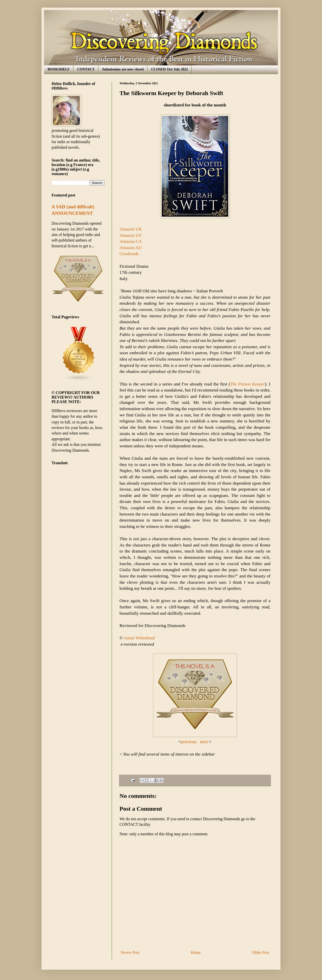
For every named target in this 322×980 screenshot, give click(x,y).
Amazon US (130, 235)
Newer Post (130, 952)
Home (196, 952)
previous (190, 742)
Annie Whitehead (139, 638)
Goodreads (129, 254)
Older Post (261, 952)
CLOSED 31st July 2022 (170, 69)
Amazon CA (131, 241)
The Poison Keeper (248, 384)
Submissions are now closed (123, 69)
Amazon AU (131, 248)
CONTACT (86, 69)
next (205, 742)
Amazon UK (131, 229)
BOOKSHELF (59, 69)
